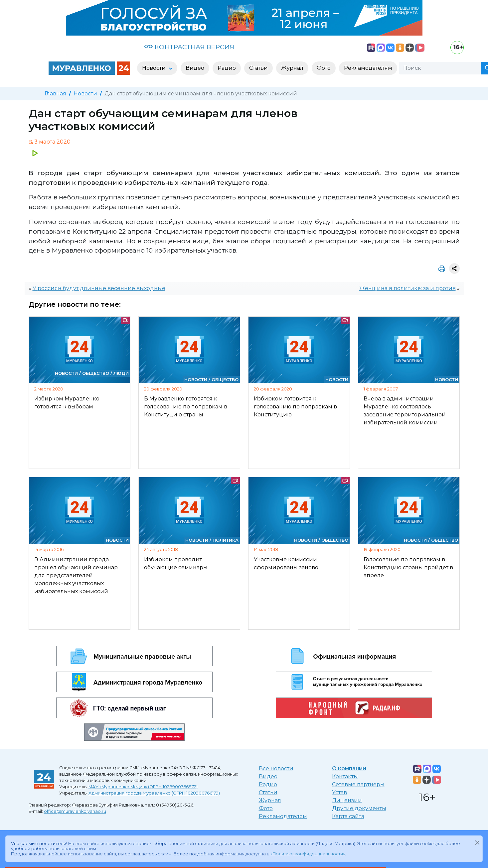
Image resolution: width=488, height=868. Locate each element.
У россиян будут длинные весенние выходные (99, 288)
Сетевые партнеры (358, 784)
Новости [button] (155, 68)
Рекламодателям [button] (368, 68)
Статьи (268, 792)
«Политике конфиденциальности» (308, 854)
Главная (55, 94)
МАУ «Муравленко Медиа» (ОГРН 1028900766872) (143, 787)
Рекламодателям (283, 816)
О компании (349, 768)
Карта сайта (348, 816)
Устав (339, 792)
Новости (85, 94)
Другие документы (359, 808)
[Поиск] (440, 68)
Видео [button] (195, 68)
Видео (268, 776)
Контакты (345, 776)
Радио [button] (227, 68)
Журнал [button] (292, 68)
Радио (268, 784)
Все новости (276, 768)
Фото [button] (324, 68)
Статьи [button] (258, 68)
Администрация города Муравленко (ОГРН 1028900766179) (154, 793)
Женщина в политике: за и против (407, 288)
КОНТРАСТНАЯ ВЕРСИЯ (189, 47)
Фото (266, 808)
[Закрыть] (477, 842)
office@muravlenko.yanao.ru (75, 811)
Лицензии (347, 800)
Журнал (270, 800)
